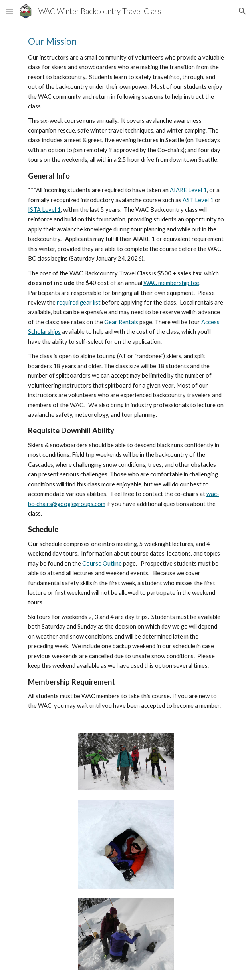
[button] (10, 11)
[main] (126, 373)
